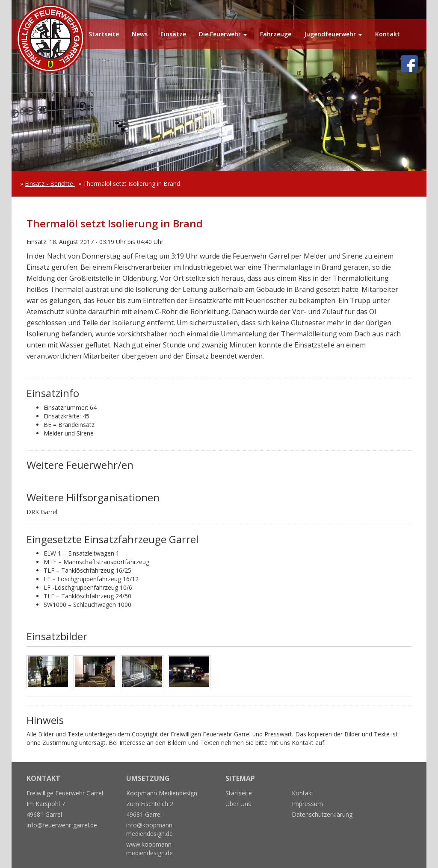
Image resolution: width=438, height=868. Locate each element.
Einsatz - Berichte (50, 184)
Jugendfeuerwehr (330, 34)
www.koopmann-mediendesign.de (150, 849)
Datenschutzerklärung (322, 814)
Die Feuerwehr (220, 34)
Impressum (307, 804)
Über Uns (238, 804)
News (140, 34)
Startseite (104, 34)
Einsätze (173, 34)
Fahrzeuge (276, 34)
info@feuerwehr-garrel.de (62, 825)
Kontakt (388, 34)
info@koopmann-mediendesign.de (150, 829)
